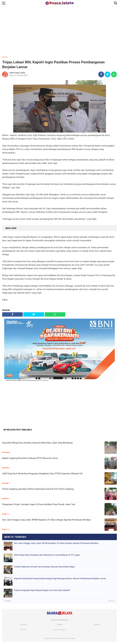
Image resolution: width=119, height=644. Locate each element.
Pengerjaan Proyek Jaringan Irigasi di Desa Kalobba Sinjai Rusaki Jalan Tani (39, 504)
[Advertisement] (59, 32)
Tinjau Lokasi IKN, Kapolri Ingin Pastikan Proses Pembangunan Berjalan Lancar (53, 65)
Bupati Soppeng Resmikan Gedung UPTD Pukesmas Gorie (30, 458)
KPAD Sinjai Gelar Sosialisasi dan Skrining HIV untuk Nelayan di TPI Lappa (47, 555)
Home (5, 57)
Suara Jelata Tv (60, 630)
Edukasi (97, 625)
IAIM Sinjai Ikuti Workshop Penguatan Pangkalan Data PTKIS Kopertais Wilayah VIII (42, 474)
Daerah (23, 630)
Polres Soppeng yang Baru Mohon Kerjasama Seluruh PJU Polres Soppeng (38, 489)
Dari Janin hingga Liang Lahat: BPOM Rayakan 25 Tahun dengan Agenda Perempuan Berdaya (46, 520)
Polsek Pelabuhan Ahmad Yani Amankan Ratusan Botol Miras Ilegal (44, 567)
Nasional (23, 625)
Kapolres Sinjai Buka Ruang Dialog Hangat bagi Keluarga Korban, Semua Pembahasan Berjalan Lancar (60, 578)
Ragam (60, 625)
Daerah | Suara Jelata (67, 638)
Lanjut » (112, 601)
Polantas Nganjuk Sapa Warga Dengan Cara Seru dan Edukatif (42, 590)
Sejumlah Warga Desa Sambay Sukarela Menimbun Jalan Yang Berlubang (37, 443)
